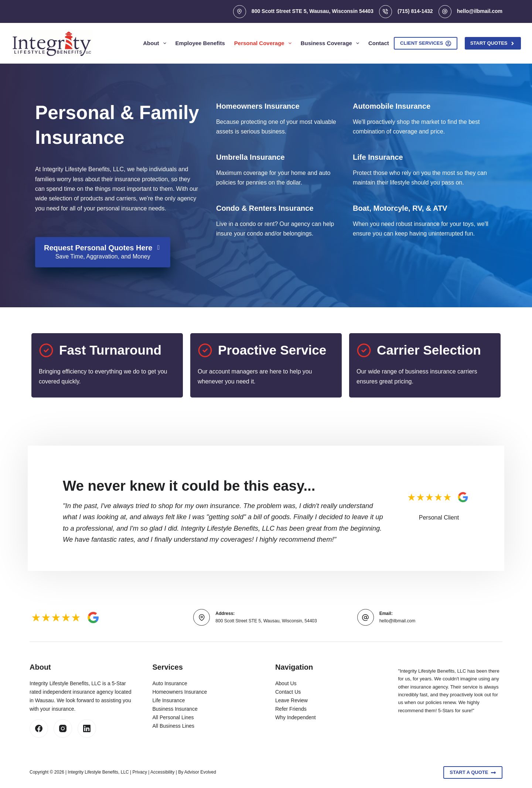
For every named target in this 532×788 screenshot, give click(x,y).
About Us (286, 683)
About (156, 43)
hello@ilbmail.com (480, 11)
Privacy (140, 772)
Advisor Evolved (200, 772)
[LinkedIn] (87, 728)
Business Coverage (331, 43)
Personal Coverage (264, 43)
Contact (379, 43)
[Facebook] (39, 728)
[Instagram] (63, 728)
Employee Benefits (200, 43)
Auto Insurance (170, 683)
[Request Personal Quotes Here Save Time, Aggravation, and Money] (103, 252)
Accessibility (162, 772)
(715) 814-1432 (415, 11)
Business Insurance (175, 709)
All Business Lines (174, 726)
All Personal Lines (173, 717)
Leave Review (291, 700)
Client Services (426, 43)
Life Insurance (169, 700)
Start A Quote (473, 772)
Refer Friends (291, 709)
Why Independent (296, 717)
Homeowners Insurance (180, 692)
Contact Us (288, 692)
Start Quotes (493, 43)
